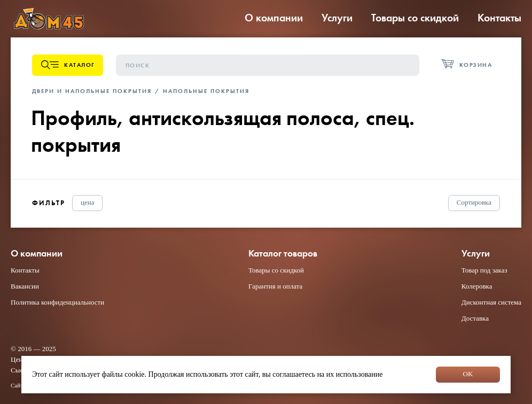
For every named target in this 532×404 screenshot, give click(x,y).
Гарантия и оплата (275, 286)
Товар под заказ (484, 270)
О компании (274, 18)
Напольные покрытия (206, 91)
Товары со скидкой (415, 18)
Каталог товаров (283, 254)
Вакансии (25, 286)
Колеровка (477, 286)
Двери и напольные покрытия (92, 91)
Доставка (475, 318)
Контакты (499, 18)
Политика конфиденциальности (57, 302)
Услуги (337, 18)
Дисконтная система (491, 302)
